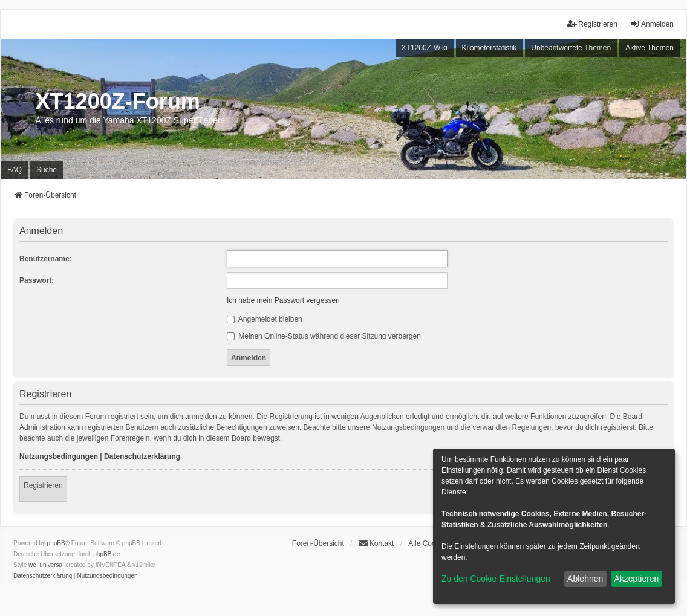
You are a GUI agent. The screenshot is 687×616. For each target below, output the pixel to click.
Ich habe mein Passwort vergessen (283, 300)
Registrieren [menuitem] (592, 24)
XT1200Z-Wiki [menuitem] (425, 48)
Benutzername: (46, 259)
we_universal (46, 565)
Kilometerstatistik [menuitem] (490, 48)
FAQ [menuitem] (15, 170)
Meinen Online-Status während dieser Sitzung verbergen (324, 336)
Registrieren (43, 485)
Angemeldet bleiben (265, 319)
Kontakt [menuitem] (376, 543)
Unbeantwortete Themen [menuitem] (571, 48)
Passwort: (37, 280)
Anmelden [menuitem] (652, 24)
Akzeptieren (636, 579)
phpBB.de (106, 554)
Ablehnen (585, 579)
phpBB (56, 543)
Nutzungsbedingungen (59, 456)
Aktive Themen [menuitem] (650, 48)
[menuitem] (43, 576)
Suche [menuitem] (47, 170)
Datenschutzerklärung (142, 456)
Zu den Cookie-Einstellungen (496, 579)
